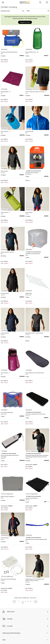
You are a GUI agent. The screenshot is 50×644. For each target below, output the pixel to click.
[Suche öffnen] (40, 2)
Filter (28, 11)
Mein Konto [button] (11, 612)
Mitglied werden (25, 22)
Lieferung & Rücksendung (11, 633)
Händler (10, 619)
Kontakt (10, 626)
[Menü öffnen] (3, 2)
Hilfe (4, 640)
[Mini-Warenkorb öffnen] (47, 2)
